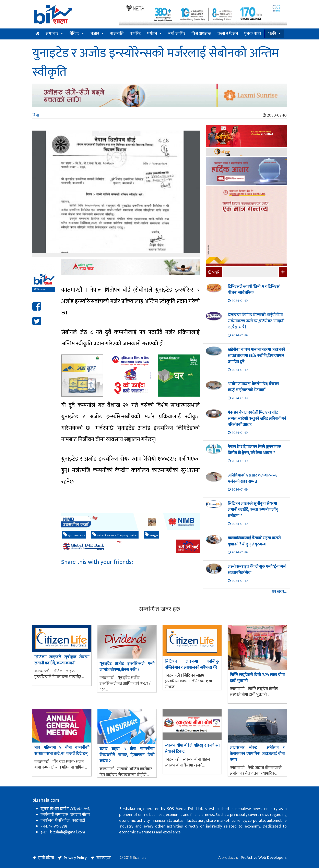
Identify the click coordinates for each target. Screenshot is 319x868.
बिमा (36, 115)
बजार (95, 34)
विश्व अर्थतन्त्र (201, 34)
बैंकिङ (74, 34)
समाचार (52, 34)
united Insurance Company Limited (115, 535)
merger (152, 535)
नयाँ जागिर (177, 34)
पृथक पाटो (253, 34)
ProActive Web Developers (264, 858)
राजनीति (117, 34)
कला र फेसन (228, 34)
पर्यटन (152, 34)
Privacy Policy (75, 858)
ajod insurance (74, 535)
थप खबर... (279, 592)
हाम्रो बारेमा (46, 858)
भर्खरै (272, 34)
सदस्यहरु (104, 858)
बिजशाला (40, 290)
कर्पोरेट (135, 34)
